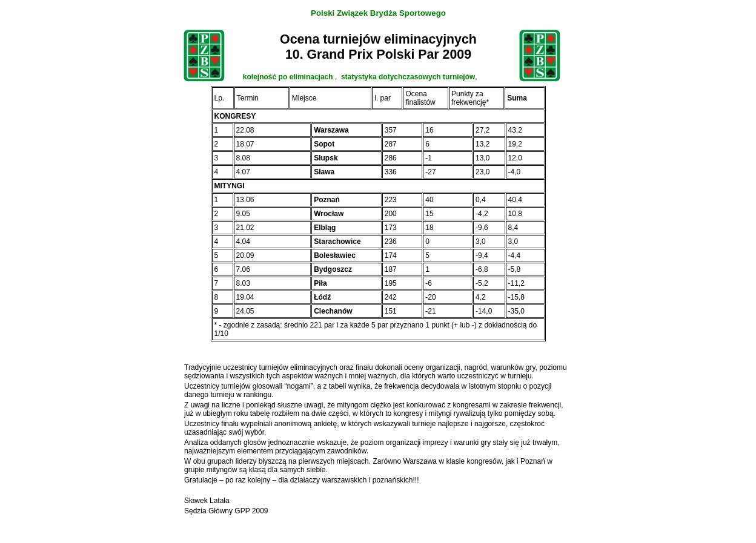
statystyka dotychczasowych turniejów (408, 77)
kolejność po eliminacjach (289, 77)
